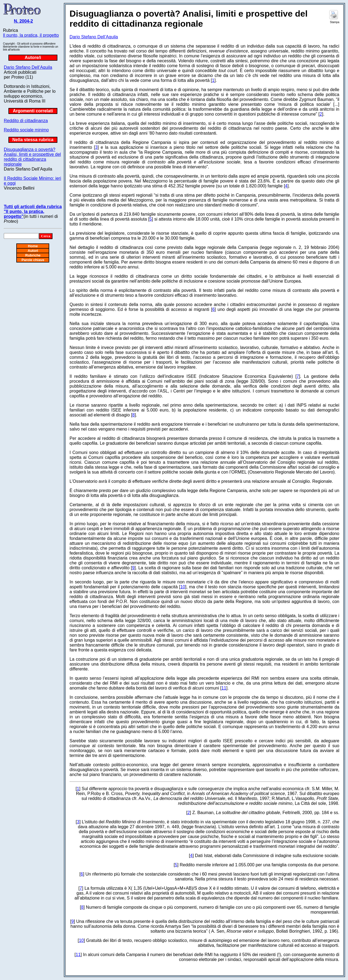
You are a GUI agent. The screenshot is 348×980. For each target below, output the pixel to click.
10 (183, 587)
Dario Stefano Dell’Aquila (28, 67)
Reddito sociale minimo (26, 130)
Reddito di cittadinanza (26, 121)
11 (224, 688)
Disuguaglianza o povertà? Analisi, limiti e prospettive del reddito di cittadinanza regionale (32, 157)
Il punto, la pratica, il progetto (31, 35)
